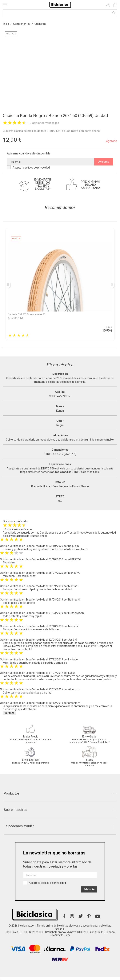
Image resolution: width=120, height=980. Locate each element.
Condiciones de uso (51, 533)
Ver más (9, 713)
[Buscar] (60, 13)
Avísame (104, 162)
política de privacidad (37, 168)
